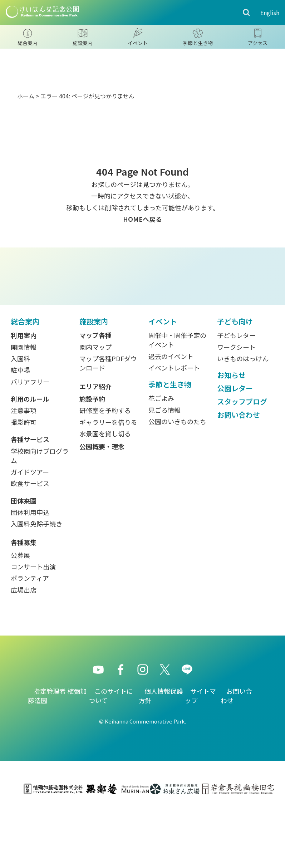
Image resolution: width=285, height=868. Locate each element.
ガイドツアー (30, 534)
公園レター (235, 450)
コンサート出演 (33, 628)
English (270, 13)
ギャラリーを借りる (108, 484)
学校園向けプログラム (40, 518)
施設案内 (94, 383)
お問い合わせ (239, 477)
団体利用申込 (30, 574)
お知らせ (231, 437)
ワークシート (236, 409)
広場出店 (24, 652)
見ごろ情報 (164, 472)
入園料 (20, 420)
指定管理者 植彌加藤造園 (57, 757)
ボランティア (30, 640)
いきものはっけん (243, 420)
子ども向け (235, 383)
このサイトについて (111, 757)
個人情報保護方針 (161, 757)
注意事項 (24, 472)
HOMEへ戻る (142, 219)
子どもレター (236, 397)
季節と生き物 (170, 446)
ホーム (26, 96)
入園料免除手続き (36, 586)
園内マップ (95, 409)
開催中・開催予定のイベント (177, 402)
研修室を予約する (105, 472)
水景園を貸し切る (105, 495)
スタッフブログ (242, 463)
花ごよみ (161, 460)
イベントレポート (174, 430)
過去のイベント (171, 418)
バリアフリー (30, 443)
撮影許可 (24, 484)
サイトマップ (200, 757)
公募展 (20, 617)
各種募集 (24, 604)
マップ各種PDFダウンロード (108, 425)
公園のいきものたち (177, 483)
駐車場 (20, 432)
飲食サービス (30, 545)
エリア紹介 (95, 448)
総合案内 (25, 383)
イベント (163, 383)
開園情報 (24, 409)
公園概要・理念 (102, 508)
